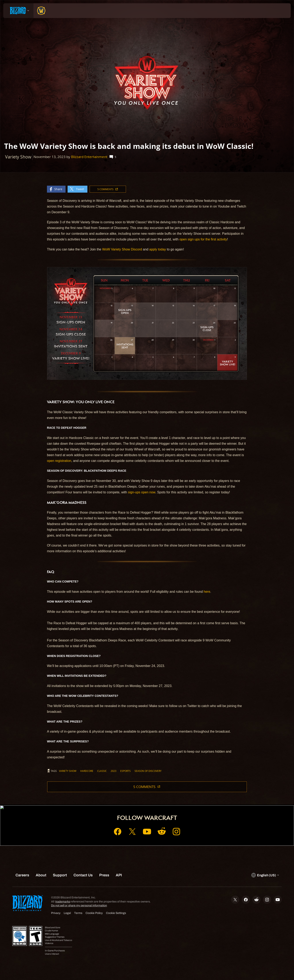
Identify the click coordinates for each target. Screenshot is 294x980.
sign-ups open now (142, 492)
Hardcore (87, 771)
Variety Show (68, 771)
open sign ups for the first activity (203, 239)
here (207, 592)
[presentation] (18, 11)
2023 (114, 771)
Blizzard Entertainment (89, 157)
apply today (158, 249)
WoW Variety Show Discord (122, 249)
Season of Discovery (148, 771)
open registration (59, 461)
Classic (102, 771)
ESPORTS (125, 771)
